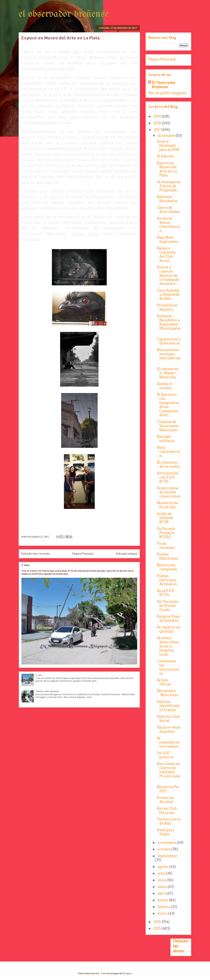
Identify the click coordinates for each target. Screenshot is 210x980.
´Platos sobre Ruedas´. (48, 691)
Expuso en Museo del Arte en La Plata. (167, 169)
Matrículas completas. (167, 567)
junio (162, 880)
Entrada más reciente (36, 554)
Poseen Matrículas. (168, 556)
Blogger (127, 973)
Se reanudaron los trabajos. (168, 742)
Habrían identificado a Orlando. (168, 706)
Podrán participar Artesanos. (167, 580)
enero (163, 913)
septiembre (167, 856)
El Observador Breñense (164, 85)
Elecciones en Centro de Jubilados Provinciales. (169, 772)
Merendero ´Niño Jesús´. (168, 693)
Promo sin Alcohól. (165, 800)
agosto (163, 867)
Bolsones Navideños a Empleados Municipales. (169, 324)
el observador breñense (64, 14)
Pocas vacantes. (166, 546)
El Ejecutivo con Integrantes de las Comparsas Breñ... (168, 405)
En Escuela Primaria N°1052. (166, 533)
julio (162, 873)
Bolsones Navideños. (167, 199)
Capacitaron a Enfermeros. (169, 341)
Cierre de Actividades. (169, 210)
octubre (165, 849)
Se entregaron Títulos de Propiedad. (169, 186)
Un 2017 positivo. (165, 755)
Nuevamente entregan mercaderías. (169, 356)
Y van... (26, 565)
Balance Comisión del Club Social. (166, 254)
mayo (163, 887)
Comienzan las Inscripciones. (168, 667)
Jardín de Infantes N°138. (165, 518)
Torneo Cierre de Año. (169, 821)
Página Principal (83, 554)
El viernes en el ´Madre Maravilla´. (168, 373)
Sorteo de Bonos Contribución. (168, 225)
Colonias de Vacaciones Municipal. (168, 426)
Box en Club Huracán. (167, 811)
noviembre (167, 843)
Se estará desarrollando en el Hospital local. (168, 646)
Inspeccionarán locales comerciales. (169, 492)
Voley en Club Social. (168, 719)
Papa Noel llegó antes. (168, 239)
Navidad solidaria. (166, 439)
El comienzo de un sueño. (169, 464)
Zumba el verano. (164, 386)
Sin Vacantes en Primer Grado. (168, 606)
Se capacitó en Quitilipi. (169, 629)
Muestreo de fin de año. (167, 505)
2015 (157, 928)
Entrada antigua (127, 554)
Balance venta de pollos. (169, 729)
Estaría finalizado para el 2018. (168, 146)
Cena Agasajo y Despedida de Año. (168, 294)
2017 (157, 130)
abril (162, 893)
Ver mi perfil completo (167, 93)
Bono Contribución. (168, 452)
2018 (158, 123)
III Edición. (166, 156)
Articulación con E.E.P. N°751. (168, 477)
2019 (158, 116)
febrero (164, 907)
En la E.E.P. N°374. (165, 593)
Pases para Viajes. (166, 832)
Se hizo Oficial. (164, 682)
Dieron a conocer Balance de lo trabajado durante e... (168, 275)
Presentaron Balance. (167, 307)
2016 (158, 922)
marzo (163, 900)
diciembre (167, 136)
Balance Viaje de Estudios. (168, 618)
